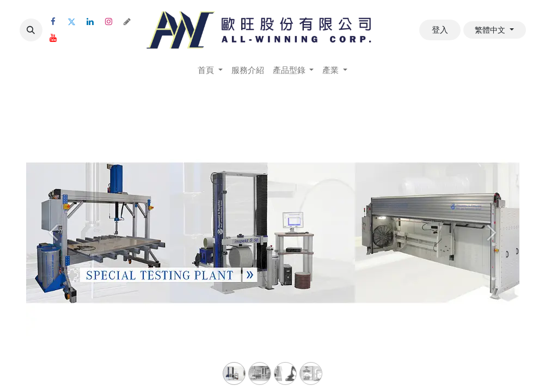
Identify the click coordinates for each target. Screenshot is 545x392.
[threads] (127, 22)
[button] (31, 30)
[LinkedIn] (90, 22)
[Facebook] (53, 22)
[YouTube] (53, 38)
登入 (440, 30)
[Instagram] (109, 22)
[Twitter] (72, 22)
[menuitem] (210, 71)
